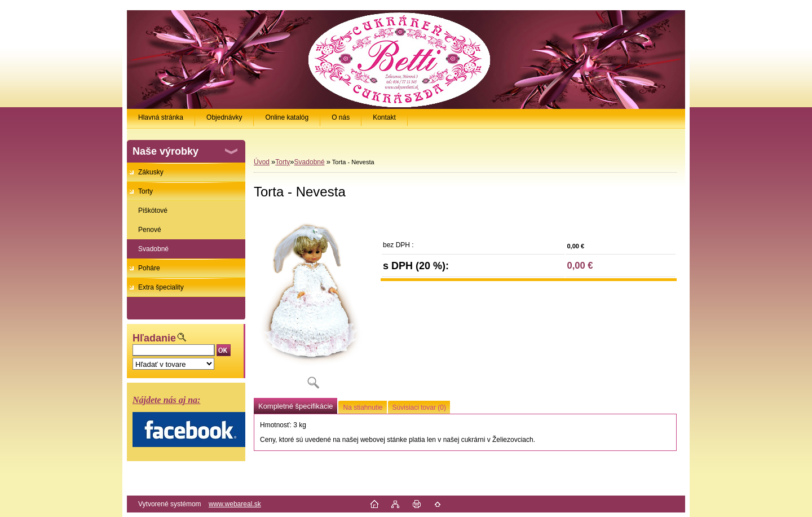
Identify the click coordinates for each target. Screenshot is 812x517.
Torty (145, 191)
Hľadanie (154, 338)
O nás (341, 117)
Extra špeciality (161, 287)
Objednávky (224, 117)
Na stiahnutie (363, 408)
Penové (150, 230)
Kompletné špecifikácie (295, 406)
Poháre (149, 268)
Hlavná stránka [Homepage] (161, 117)
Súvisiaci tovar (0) (419, 408)
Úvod (262, 162)
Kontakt (384, 117)
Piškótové (153, 211)
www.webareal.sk (235, 504)
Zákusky (151, 172)
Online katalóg (287, 117)
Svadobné (153, 249)
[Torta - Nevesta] (313, 304)
